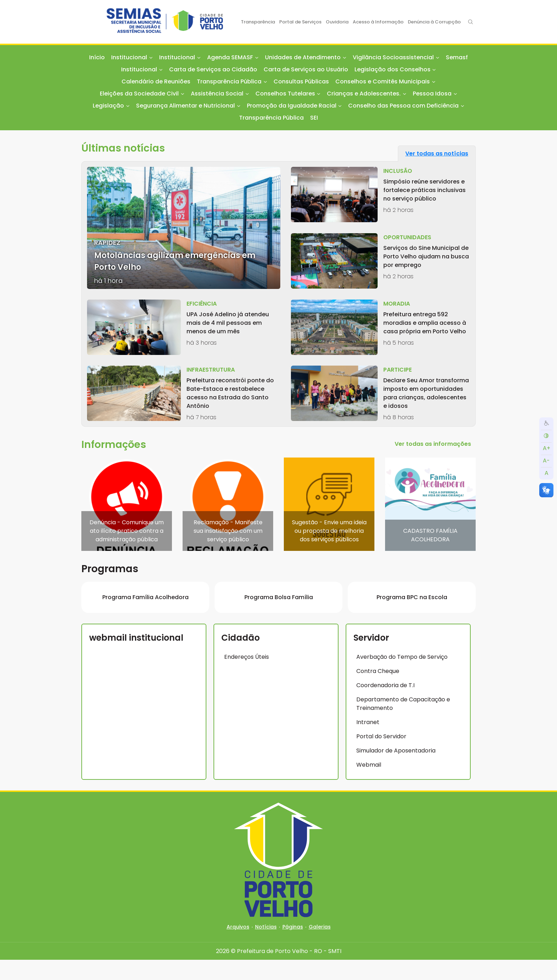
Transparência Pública (271, 118)
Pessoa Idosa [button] (432, 94)
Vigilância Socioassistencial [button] (393, 57)
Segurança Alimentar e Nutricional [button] (185, 106)
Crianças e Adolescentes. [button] (364, 94)
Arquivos (238, 947)
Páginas (293, 947)
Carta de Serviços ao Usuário (306, 69)
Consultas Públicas (301, 81)
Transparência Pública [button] (229, 81)
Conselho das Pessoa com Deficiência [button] (403, 106)
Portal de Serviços (300, 22)
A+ (547, 448)
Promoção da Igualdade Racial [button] (292, 106)
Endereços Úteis (247, 677)
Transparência (258, 22)
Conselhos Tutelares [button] (285, 94)
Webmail (369, 785)
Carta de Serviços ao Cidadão (213, 69)
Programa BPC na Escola (412, 617)
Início (97, 57)
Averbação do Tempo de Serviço (402, 677)
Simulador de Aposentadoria (396, 771)
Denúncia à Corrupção (434, 22)
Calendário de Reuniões (156, 81)
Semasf (457, 57)
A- (546, 461)
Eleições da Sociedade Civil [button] (139, 94)
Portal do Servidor (381, 757)
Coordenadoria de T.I (385, 705)
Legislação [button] (108, 106)
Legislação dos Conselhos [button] (393, 69)
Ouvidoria (337, 22)
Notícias (266, 947)
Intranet (368, 742)
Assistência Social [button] (217, 94)
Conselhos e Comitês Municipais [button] (383, 81)
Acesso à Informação (378, 22)
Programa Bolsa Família (279, 617)
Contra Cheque (378, 691)
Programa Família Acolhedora (145, 617)
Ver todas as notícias (437, 154)
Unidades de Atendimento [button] (303, 57)
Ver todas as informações (433, 444)
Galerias (320, 947)
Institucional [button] (129, 57)
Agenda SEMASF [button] (230, 57)
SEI (314, 118)
